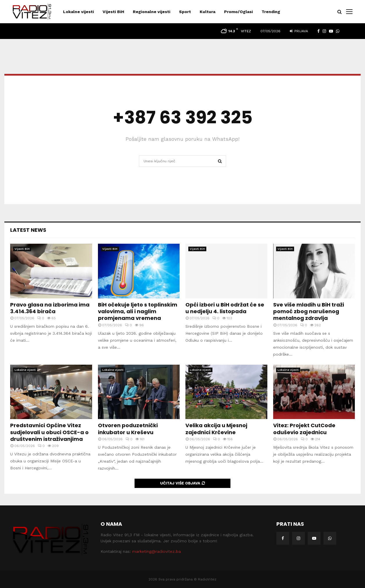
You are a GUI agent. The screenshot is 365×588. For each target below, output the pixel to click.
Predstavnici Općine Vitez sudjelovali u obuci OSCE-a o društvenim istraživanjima (49, 432)
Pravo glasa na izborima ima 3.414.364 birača (50, 308)
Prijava (299, 31)
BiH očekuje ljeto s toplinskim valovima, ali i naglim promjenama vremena (138, 311)
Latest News (28, 230)
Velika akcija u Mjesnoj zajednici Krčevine (216, 429)
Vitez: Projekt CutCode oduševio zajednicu (304, 429)
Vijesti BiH (113, 12)
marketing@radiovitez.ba (156, 551)
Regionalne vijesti (152, 12)
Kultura (207, 12)
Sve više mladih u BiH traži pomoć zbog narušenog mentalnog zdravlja (309, 311)
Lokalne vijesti (78, 12)
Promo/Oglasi (238, 12)
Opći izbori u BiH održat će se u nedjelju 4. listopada (225, 308)
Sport (185, 12)
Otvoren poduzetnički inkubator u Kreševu (128, 429)
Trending (271, 12)
